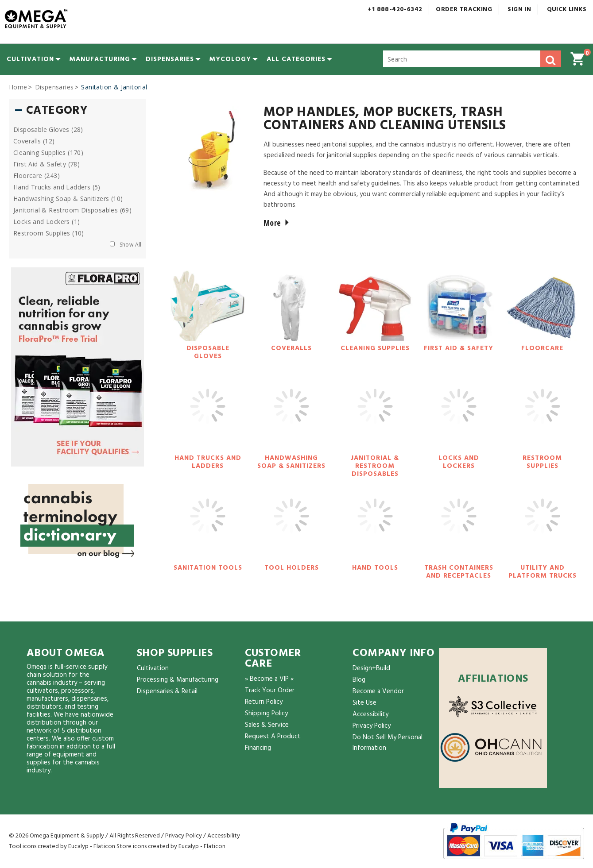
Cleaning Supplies (375, 348)
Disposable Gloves (208, 352)
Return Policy (264, 702)
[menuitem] (30, 59)
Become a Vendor (378, 691)
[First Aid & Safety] (459, 305)
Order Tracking (464, 10)
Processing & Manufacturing (178, 680)
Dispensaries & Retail (167, 691)
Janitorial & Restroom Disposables (375, 466)
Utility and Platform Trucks (543, 572)
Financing (258, 748)
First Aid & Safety (459, 348)
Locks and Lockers (459, 462)
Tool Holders (292, 568)
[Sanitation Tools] (208, 525)
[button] (296, 59)
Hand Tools (375, 568)
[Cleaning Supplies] (375, 305)
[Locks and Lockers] (459, 415)
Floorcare (542, 348)
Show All (131, 245)
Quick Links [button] (570, 10)
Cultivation (153, 668)
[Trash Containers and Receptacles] (459, 525)
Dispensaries (54, 87)
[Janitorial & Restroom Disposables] (375, 415)
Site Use (364, 703)
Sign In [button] (519, 10)
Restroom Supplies (542, 462)
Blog (359, 680)
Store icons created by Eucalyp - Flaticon (171, 847)
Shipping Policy (266, 714)
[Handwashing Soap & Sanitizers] (291, 415)
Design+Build (371, 668)
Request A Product (273, 737)
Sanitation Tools (208, 568)
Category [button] (57, 111)
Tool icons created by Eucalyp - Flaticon (62, 847)
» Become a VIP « (269, 679)
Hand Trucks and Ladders (208, 462)
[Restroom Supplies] (543, 415)
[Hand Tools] (375, 525)
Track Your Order (270, 691)
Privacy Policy (372, 726)
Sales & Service (267, 725)
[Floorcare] (543, 305)
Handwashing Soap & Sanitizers (291, 462)
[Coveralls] (291, 305)
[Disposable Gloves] (208, 305)
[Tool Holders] (291, 525)
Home (18, 87)
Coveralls (291, 348)
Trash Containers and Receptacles (459, 572)
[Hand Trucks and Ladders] (208, 415)
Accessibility (370, 714)
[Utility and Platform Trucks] (543, 525)
